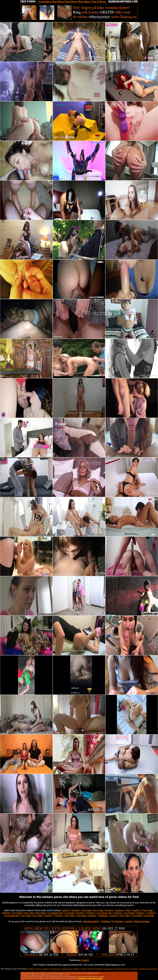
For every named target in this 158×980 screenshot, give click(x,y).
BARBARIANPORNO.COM (123, 2)
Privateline (118, 921)
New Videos (58, 2)
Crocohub (17, 913)
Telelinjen (103, 916)
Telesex (102, 2)
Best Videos (71, 2)
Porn (128, 910)
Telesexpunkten (91, 921)
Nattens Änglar (142, 921)
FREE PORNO (28, 2)
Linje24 (129, 921)
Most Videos (84, 2)
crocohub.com (55, 913)
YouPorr (65, 910)
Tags (94, 2)
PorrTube (87, 910)
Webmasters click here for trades (91, 978)
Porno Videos (45, 2)
